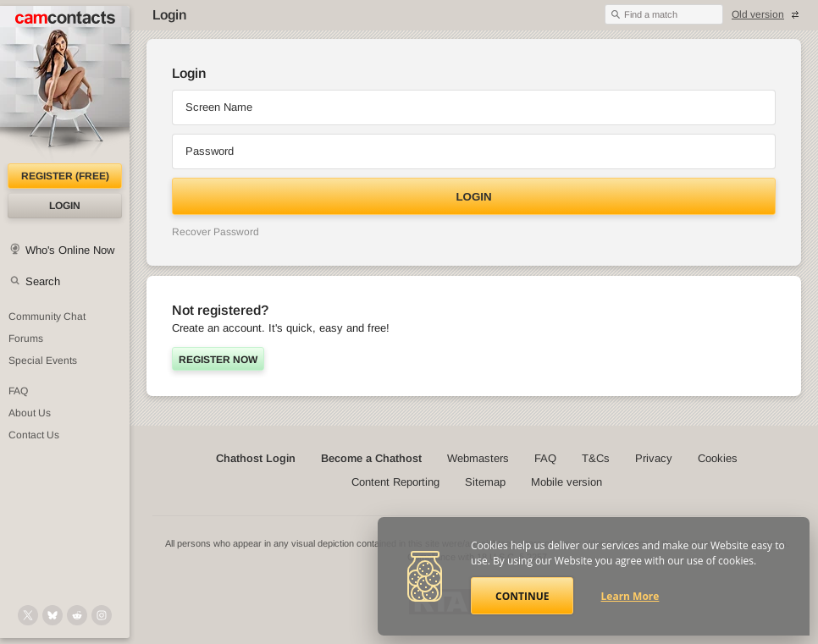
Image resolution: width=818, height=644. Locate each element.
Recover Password (216, 232)
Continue (522, 596)
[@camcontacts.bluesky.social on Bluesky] (53, 615)
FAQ (18, 391)
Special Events (43, 361)
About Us (30, 413)
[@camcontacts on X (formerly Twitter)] (28, 615)
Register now (218, 360)
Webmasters (478, 458)
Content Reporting (395, 482)
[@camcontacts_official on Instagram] (102, 615)
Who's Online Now (70, 250)
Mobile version (567, 482)
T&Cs (596, 458)
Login (65, 206)
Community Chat (47, 316)
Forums (26, 339)
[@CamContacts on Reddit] (77, 615)
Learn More (630, 596)
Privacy (654, 458)
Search (43, 281)
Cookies (718, 458)
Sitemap (485, 482)
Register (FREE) (65, 176)
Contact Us (34, 435)
